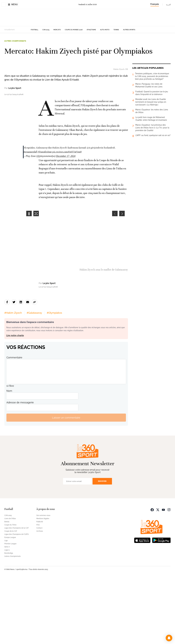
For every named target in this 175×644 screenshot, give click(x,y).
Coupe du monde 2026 (74, 30)
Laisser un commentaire (66, 484)
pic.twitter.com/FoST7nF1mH (67, 218)
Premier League (10, 610)
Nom (9, 457)
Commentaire (14, 424)
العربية (168, 5)
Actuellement (10, 30)
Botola (7, 588)
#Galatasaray (34, 379)
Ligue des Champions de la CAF (17, 594)
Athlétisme (91, 30)
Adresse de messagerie (20, 469)
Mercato (57, 30)
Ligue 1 (7, 616)
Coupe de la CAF (11, 597)
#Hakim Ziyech (13, 379)
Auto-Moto (105, 30)
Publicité (40, 588)
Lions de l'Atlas (10, 585)
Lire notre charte (15, 402)
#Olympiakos (54, 379)
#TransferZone (45, 218)
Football (35, 30)
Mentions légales (43, 585)
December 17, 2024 (66, 222)
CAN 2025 (46, 30)
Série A (7, 613)
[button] (169, 638)
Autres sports (129, 30)
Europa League (10, 604)
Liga (6, 607)
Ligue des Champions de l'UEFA (17, 601)
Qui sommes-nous (43, 582)
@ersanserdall (30, 218)
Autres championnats (15, 41)
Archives (40, 597)
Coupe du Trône (10, 591)
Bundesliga (9, 619)
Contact (39, 594)
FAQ (38, 591)
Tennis (116, 30)
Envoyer (102, 547)
